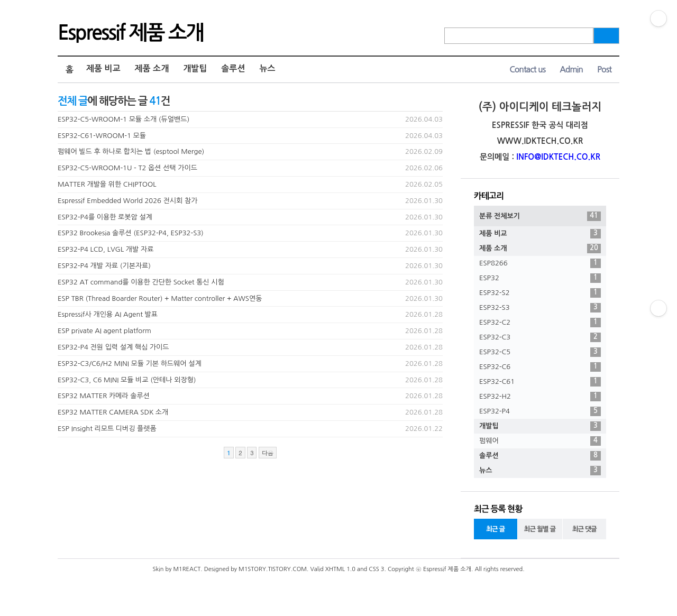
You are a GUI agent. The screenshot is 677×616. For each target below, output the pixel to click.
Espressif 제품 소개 (130, 33)
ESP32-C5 (540, 352)
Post (604, 70)
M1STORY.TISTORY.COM (273, 569)
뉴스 (267, 68)
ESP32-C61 (540, 382)
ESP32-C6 (540, 367)
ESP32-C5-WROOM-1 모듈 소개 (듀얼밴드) (123, 119)
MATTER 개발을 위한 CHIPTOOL (107, 184)
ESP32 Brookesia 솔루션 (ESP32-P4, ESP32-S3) (131, 233)
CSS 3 (376, 569)
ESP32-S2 (540, 293)
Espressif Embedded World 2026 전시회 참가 (127, 201)
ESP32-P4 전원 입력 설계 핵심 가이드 (113, 347)
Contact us (527, 70)
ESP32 (540, 278)
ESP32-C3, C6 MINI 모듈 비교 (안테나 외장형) (127, 380)
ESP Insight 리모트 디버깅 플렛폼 (107, 429)
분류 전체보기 (540, 216)
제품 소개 (152, 68)
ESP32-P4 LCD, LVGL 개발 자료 (106, 249)
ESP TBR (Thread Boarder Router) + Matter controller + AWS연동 (160, 298)
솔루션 (233, 68)
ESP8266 (540, 263)
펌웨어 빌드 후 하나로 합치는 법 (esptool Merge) (131, 151)
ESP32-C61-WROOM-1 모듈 (102, 136)
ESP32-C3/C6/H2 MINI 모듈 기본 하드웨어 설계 (130, 364)
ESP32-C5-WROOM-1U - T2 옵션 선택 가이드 (127, 168)
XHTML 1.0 (340, 569)
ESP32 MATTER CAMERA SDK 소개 (113, 412)
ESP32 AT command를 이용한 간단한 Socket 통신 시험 (141, 282)
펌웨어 (540, 441)
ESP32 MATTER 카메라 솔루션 (104, 396)
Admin (571, 70)
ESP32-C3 (540, 337)
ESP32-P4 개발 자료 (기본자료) (104, 266)
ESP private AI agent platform (104, 331)
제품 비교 (103, 68)
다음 (268, 453)
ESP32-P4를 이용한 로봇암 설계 (105, 217)
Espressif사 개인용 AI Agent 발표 (108, 314)
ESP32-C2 (540, 323)
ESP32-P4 (540, 411)
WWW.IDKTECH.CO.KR (540, 141)
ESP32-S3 (540, 308)
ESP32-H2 (540, 397)
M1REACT (187, 569)
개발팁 (195, 68)
